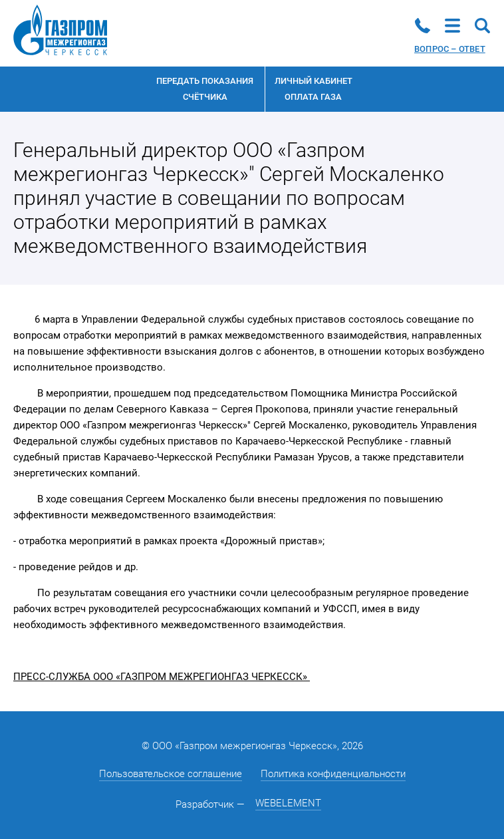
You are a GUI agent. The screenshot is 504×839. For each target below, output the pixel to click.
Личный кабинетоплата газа (314, 89)
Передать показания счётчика (205, 89)
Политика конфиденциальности (333, 774)
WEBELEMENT (288, 803)
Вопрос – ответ (450, 49)
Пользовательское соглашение (171, 774)
